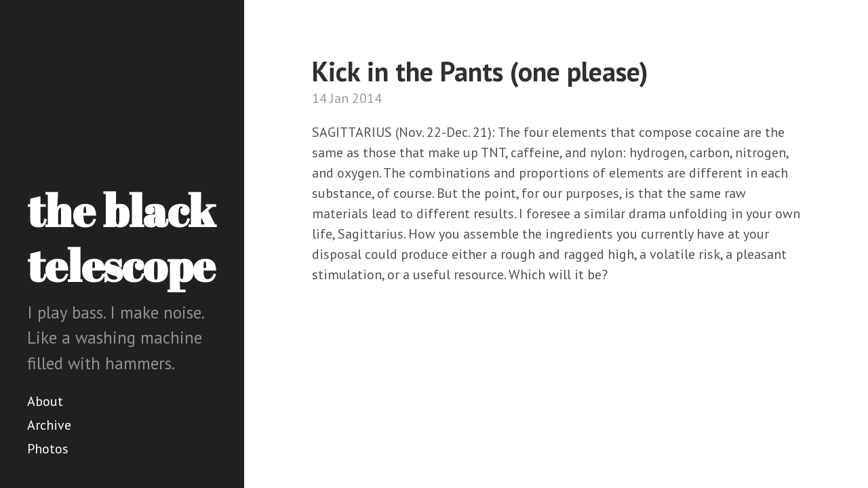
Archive (49, 425)
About (45, 401)
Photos (48, 449)
